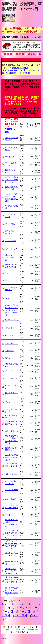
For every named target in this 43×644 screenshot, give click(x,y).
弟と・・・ (10, 280)
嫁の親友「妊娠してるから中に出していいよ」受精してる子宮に (11, 310)
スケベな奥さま (11, 378)
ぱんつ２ (9, 371)
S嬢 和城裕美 (11, 474)
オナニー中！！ (11, 344)
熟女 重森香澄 (11, 499)
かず (7, 273)
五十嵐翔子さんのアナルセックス (11, 424)
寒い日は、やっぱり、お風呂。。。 (11, 257)
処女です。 (10, 351)
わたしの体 (10, 335)
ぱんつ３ (9, 328)
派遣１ (8, 402)
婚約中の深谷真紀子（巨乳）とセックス (11, 457)
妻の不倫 (9, 515)
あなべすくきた (11, 249)
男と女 (8, 358)
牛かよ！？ (10, 157)
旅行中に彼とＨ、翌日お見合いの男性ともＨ (11, 571)
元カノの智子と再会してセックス (11, 466)
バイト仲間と (10, 224)
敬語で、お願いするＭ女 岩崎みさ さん (11, 180)
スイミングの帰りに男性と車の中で (11, 508)
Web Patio (5, 639)
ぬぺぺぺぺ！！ (11, 298)
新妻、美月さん (11, 431)
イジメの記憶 (10, 241)
